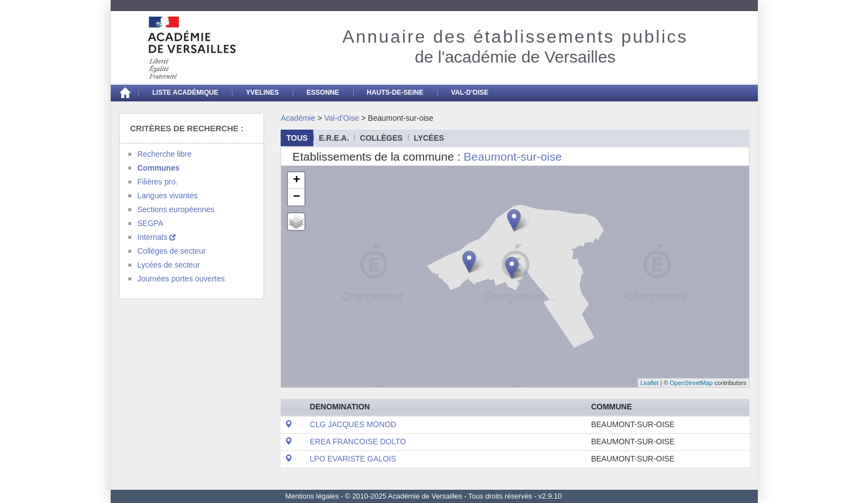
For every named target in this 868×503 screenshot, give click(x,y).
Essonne (323, 93)
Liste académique (185, 93)
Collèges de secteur (172, 251)
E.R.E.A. (334, 138)
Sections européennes (176, 209)
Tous (297, 138)
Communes (158, 168)
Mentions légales (312, 496)
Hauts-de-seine (395, 93)
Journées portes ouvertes (181, 279)
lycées (429, 138)
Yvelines (262, 93)
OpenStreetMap (691, 383)
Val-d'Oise (470, 93)
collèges (381, 138)
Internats (156, 237)
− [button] (296, 197)
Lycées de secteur (169, 265)
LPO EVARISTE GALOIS (353, 459)
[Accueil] (125, 93)
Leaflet (650, 383)
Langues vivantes (167, 196)
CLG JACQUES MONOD (353, 424)
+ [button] (296, 181)
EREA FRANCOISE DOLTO (358, 442)
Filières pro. (157, 182)
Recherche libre (164, 154)
